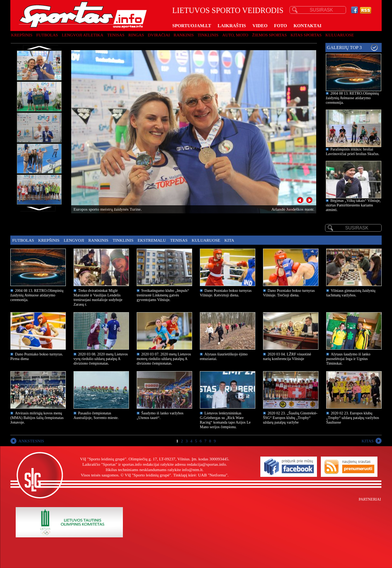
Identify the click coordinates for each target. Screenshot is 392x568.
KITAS (367, 441)
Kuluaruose (340, 35)
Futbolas (47, 35)
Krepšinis (22, 35)
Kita (229, 240)
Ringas (136, 35)
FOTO (281, 26)
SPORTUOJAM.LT (192, 26)
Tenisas (116, 35)
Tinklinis (208, 35)
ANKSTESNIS (31, 441)
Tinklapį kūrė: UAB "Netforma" (200, 475)
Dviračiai (159, 35)
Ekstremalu (152, 240)
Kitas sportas (306, 35)
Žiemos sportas (269, 35)
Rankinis (184, 35)
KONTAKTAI (308, 26)
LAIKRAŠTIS (232, 26)
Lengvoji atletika (82, 35)
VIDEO (260, 26)
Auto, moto (235, 35)
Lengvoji (74, 240)
